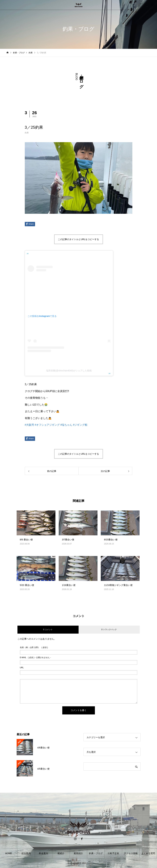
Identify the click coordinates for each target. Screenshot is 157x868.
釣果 (27, 133)
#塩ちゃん (66, 425)
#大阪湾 (29, 425)
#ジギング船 (80, 425)
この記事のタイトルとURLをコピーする (78, 239)
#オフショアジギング (47, 425)
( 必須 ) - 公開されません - (35, 658)
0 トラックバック (109, 630)
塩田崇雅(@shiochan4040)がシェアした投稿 (69, 371)
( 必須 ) (34, 647)
